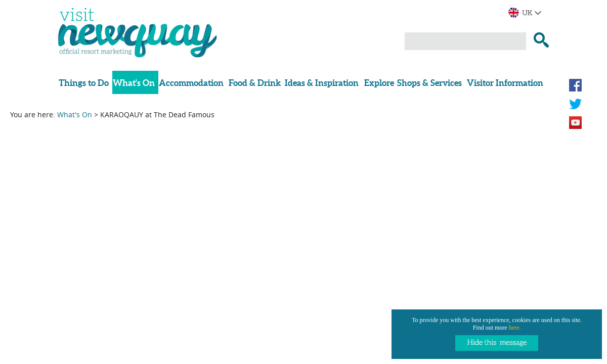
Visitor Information (505, 83)
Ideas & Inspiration (322, 83)
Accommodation (191, 83)
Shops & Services (429, 83)
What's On (134, 83)
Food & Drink (255, 83)
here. (515, 328)
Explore (379, 83)
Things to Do (84, 83)
